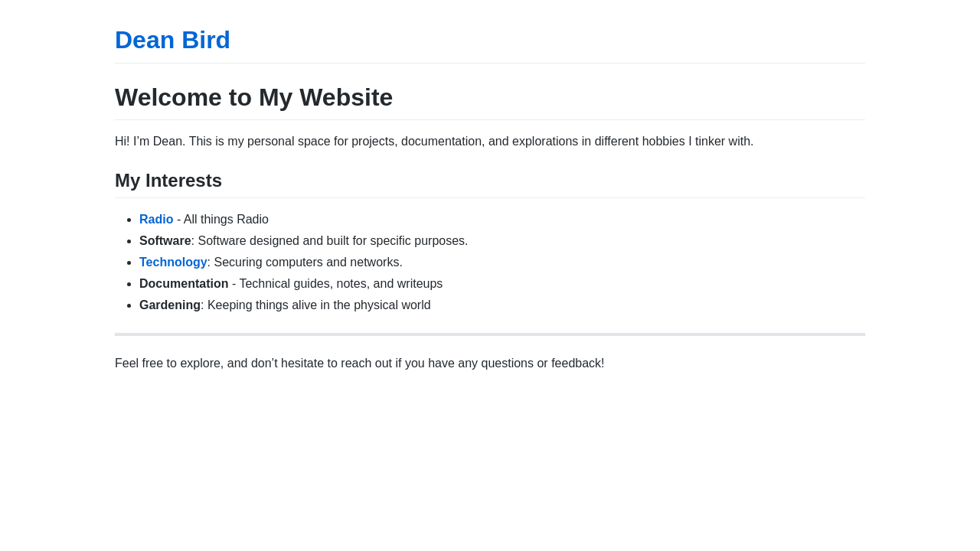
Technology (173, 262)
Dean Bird (173, 40)
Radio (156, 219)
